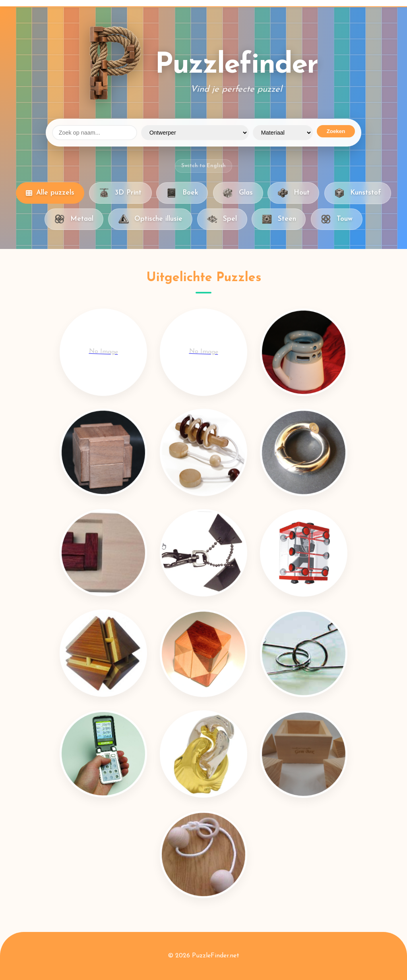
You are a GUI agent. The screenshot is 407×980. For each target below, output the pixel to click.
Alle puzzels (50, 193)
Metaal (74, 219)
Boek (182, 193)
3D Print (120, 193)
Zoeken (336, 131)
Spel (222, 219)
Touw (337, 219)
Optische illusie (150, 219)
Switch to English (203, 166)
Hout (293, 193)
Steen (279, 219)
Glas (238, 193)
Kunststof (358, 193)
